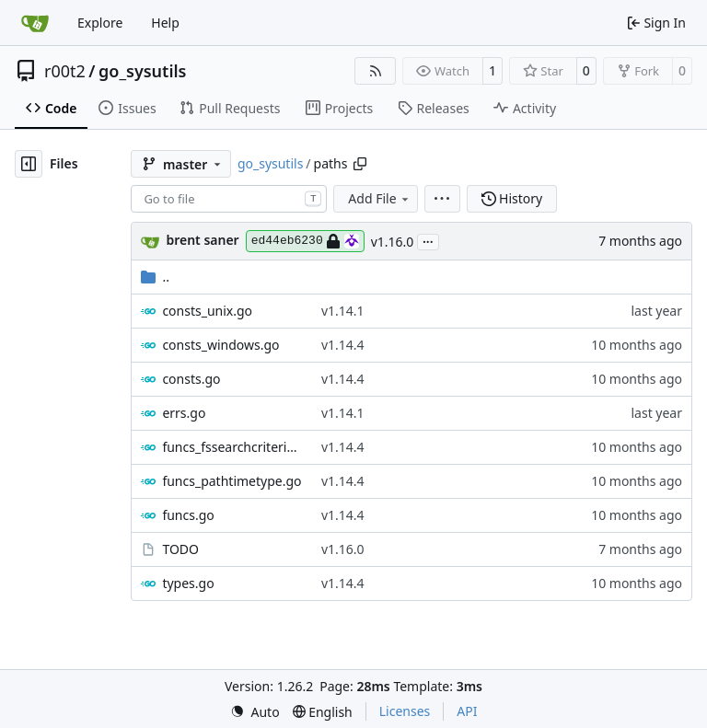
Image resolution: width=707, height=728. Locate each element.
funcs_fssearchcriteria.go (232, 447)
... (428, 240)
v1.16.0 (393, 242)
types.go (188, 583)
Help (165, 23)
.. (155, 277)
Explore (100, 23)
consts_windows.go (220, 345)
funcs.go (188, 515)
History (512, 198)
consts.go (191, 379)
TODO (180, 549)
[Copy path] (360, 164)
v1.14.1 (343, 311)
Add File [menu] (379, 198)
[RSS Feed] (376, 71)
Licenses (405, 711)
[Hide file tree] (29, 164)
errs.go (184, 413)
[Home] (35, 23)
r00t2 (65, 71)
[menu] (442, 199)
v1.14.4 (343, 345)
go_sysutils (142, 71)
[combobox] (229, 199)
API (467, 711)
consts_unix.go (207, 311)
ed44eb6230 (305, 241)
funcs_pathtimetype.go (232, 481)
